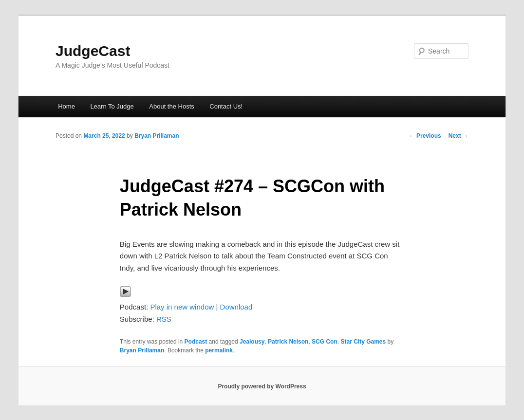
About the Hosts (172, 106)
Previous (425, 136)
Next (458, 136)
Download (236, 307)
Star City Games (363, 342)
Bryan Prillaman (157, 136)
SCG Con (325, 342)
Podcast (196, 342)
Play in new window (182, 307)
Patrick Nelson (288, 342)
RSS (164, 319)
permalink (219, 350)
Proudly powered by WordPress (262, 386)
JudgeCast (93, 51)
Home (66, 106)
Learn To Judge (112, 106)
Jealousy (252, 342)
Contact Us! (226, 106)
